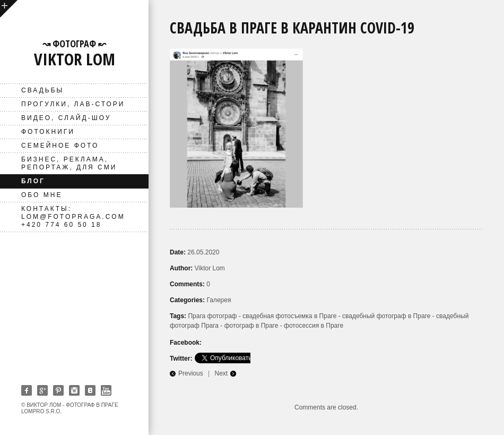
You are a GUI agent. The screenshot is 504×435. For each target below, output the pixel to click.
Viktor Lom (210, 268)
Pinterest (58, 390)
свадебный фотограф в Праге (386, 316)
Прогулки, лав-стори (73, 104)
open (9, 9)
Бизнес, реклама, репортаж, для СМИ (69, 163)
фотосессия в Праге (314, 326)
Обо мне (42, 195)
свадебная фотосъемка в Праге (289, 316)
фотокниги (48, 132)
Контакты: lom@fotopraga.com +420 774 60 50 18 (73, 217)
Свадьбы (42, 90)
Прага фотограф (212, 316)
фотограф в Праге (251, 326)
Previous (191, 373)
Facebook (27, 390)
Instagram (74, 390)
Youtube (106, 390)
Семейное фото (60, 146)
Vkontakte (90, 390)
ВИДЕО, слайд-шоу (66, 118)
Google (42, 390)
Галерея (219, 300)
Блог (33, 181)
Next (221, 373)
